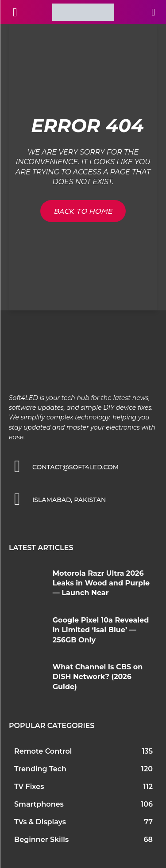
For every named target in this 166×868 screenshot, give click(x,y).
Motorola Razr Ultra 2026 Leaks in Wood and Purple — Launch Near (101, 583)
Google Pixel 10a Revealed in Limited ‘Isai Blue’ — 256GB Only (101, 630)
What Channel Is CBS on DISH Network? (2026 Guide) (98, 677)
